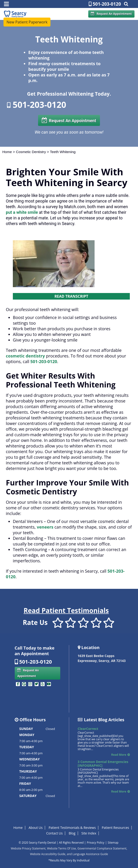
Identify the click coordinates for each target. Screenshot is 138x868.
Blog (72, 833)
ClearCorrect (88, 729)
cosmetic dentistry (25, 356)
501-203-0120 (105, 4)
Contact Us (55, 833)
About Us (36, 828)
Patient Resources (115, 828)
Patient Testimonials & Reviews (72, 828)
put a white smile (22, 212)
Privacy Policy (96, 843)
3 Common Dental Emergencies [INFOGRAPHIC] (103, 764)
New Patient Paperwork (27, 22)
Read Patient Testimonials (66, 610)
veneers (45, 527)
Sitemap (113, 843)
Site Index (89, 833)
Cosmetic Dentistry (31, 152)
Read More (119, 755)
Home (7, 152)
